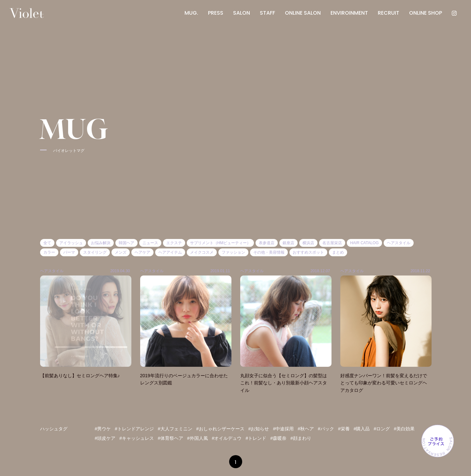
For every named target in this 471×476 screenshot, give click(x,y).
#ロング (382, 429)
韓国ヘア (126, 243)
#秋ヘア (306, 429)
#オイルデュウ (227, 438)
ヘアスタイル (399, 243)
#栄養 (344, 429)
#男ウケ (103, 429)
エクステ (174, 243)
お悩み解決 (101, 243)
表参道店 (267, 243)
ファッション (233, 252)
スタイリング (95, 252)
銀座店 (288, 243)
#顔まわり (301, 438)
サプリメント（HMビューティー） (221, 243)
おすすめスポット (308, 252)
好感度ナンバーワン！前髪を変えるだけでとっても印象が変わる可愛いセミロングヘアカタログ (384, 383)
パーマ (69, 252)
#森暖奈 (278, 438)
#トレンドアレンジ (134, 429)
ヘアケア (142, 252)
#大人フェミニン (175, 429)
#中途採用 (283, 429)
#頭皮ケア (105, 438)
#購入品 (362, 429)
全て (47, 243)
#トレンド (256, 438)
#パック (326, 429)
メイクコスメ (202, 252)
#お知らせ (259, 429)
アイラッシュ (71, 243)
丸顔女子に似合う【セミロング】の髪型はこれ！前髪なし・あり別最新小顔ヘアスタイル (284, 383)
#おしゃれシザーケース (220, 429)
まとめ (338, 252)
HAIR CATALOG (364, 243)
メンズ (121, 252)
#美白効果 (404, 429)
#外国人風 (198, 438)
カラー (49, 252)
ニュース (150, 243)
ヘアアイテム (170, 252)
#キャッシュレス (137, 438)
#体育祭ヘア (170, 438)
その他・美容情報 (269, 252)
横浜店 (308, 243)
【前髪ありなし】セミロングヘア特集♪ (80, 376)
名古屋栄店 (332, 243)
